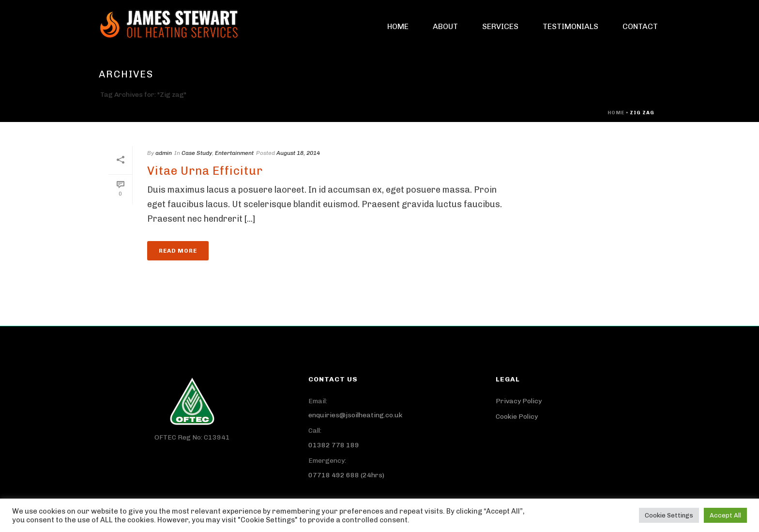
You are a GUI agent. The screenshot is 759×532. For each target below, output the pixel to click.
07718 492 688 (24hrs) (346, 475)
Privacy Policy (519, 401)
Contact (640, 26)
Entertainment (234, 153)
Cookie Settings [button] (669, 515)
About (445, 26)
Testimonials (570, 26)
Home (398, 26)
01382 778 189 (334, 445)
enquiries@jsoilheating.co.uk (355, 415)
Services (500, 26)
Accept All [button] (725, 515)
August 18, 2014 (298, 153)
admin (164, 153)
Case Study (197, 153)
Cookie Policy (517, 417)
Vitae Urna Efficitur (205, 171)
